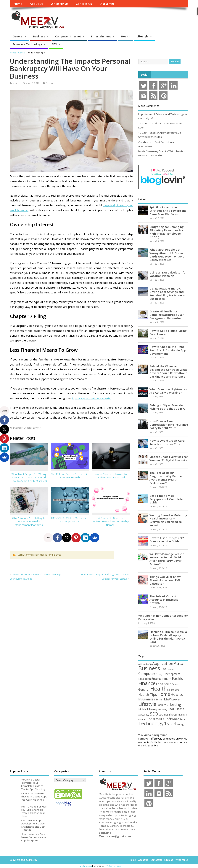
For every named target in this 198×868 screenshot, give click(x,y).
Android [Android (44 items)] (143, 664)
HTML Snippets (84, 866)
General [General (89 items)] (144, 689)
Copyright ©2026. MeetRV (24, 860)
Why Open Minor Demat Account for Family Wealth (163, 617)
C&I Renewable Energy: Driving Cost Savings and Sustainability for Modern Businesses (167, 294)
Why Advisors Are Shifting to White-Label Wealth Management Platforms (29, 522)
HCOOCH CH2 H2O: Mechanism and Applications (70, 520)
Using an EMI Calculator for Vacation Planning (168, 274)
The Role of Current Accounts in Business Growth (70, 476)
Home (18, 4)
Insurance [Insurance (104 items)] (146, 699)
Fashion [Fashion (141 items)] (179, 678)
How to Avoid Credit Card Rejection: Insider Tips (167, 442)
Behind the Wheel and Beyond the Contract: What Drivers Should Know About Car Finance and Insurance (168, 371)
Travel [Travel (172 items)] (170, 724)
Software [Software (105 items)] (172, 719)
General (18, 36)
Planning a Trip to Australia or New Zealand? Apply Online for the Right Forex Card (168, 637)
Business (39, 36)
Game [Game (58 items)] (167, 684)
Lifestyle (143, 36)
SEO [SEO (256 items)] (154, 714)
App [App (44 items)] (150, 664)
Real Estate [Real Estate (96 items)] (176, 709)
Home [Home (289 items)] (164, 694)
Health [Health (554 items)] (158, 689)
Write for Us (60, 4)
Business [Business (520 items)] (149, 668)
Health (126, 36)
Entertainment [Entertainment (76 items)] (161, 679)
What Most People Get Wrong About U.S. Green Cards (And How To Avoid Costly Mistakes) (29, 478)
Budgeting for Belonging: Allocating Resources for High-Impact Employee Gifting (167, 232)
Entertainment (101, 36)
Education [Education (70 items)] (145, 679)
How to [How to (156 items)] (177, 694)
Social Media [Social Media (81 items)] (156, 719)
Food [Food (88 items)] (160, 684)
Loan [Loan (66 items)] (160, 705)
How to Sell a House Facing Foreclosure (168, 332)
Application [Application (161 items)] (163, 663)
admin (16, 83)
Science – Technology (27, 44)
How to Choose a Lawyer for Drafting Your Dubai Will (111, 476)
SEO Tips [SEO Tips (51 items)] (164, 715)
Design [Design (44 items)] (159, 674)
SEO (54, 44)
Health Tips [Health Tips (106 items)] (148, 694)
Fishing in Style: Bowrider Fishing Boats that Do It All (168, 407)
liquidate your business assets (91, 398)
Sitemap (169, 860)
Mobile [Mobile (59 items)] (142, 709)
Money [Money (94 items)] (152, 709)
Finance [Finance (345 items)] (147, 683)
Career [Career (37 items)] (170, 670)
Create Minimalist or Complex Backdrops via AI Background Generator (167, 315)
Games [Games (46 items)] (175, 684)
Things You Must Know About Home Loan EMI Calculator (165, 580)
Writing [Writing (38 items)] (180, 724)
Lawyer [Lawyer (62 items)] (176, 699)
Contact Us (84, 4)
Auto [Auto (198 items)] (178, 663)
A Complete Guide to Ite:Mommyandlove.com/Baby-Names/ (111, 522)
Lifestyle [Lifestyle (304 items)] (147, 704)
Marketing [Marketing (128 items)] (172, 704)
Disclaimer (107, 4)
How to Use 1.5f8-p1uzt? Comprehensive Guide (167, 540)
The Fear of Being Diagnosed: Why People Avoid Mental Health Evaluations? (166, 478)
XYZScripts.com (114, 866)
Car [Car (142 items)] (163, 669)
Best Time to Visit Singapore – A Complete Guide (166, 499)
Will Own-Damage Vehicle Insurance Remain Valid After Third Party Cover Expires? (167, 559)
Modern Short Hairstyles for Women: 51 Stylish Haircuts (169, 458)
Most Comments (149, 106)
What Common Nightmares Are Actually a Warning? (168, 391)
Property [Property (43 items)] (162, 709)
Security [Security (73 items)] (144, 714)
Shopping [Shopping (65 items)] (175, 714)
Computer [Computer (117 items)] (147, 674)
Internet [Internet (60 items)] (159, 699)
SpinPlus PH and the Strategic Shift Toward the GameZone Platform (168, 211)
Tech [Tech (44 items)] (182, 719)
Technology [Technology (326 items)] (151, 723)
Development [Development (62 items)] (172, 674)
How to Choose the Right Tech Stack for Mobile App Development (168, 350)
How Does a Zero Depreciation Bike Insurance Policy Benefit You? (169, 425)
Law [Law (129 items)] (167, 699)
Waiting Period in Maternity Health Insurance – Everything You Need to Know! (168, 520)
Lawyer (37, 428)
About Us (36, 4)
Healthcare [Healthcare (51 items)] (173, 690)
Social (144, 75)
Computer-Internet (68, 36)
